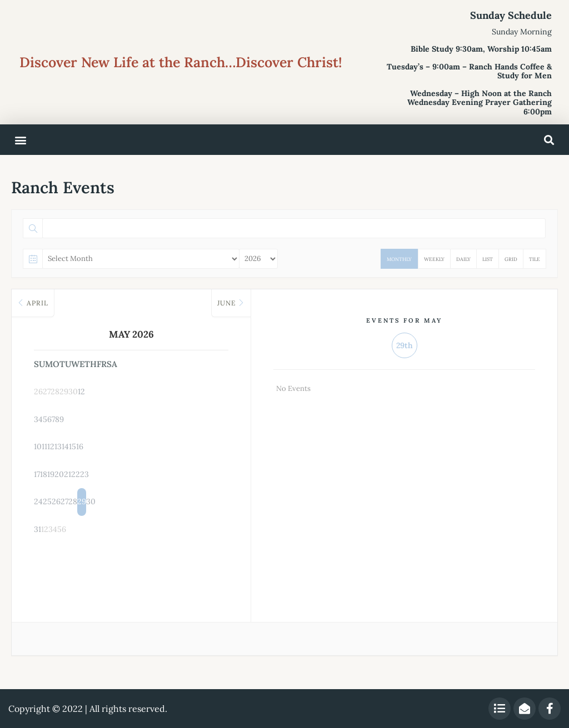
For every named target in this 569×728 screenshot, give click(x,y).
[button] (20, 140)
